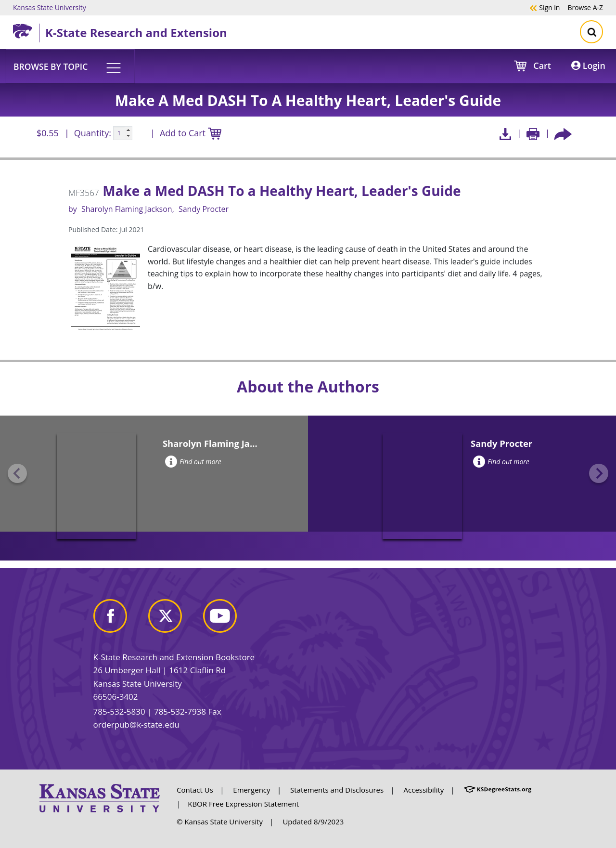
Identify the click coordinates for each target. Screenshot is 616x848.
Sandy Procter (204, 209)
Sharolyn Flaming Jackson (127, 209)
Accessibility (424, 790)
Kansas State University (50, 7)
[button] (70, 66)
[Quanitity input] (123, 133)
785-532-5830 (119, 711)
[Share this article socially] (563, 133)
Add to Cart (191, 134)
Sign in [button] (545, 7)
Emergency (251, 790)
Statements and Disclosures (337, 790)
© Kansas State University (220, 822)
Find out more (193, 462)
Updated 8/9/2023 (313, 822)
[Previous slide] (17, 473)
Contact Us (195, 790)
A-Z (585, 7)
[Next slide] (599, 473)
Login (588, 65)
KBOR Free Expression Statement (243, 804)
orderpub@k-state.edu (136, 724)
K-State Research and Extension (136, 33)
